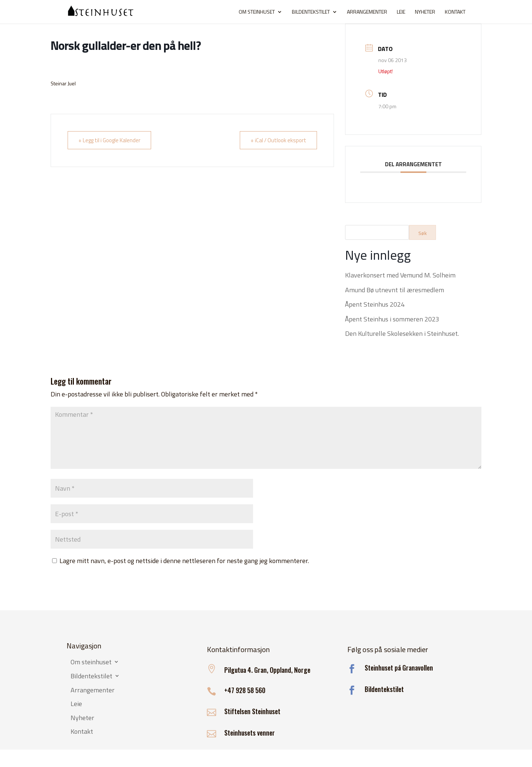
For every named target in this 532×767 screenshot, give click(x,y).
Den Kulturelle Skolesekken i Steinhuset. (402, 333)
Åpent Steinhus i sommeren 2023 (392, 319)
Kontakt (455, 12)
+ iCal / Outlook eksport (278, 140)
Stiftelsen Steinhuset (252, 711)
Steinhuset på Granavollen (399, 668)
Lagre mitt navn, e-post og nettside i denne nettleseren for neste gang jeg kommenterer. (184, 561)
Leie (401, 12)
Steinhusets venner (250, 733)
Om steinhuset (257, 12)
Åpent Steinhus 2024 (375, 304)
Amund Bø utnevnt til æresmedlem (395, 290)
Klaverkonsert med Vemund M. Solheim (400, 275)
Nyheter (425, 12)
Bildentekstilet (311, 12)
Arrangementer (367, 12)
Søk (422, 233)
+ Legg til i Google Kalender (109, 140)
